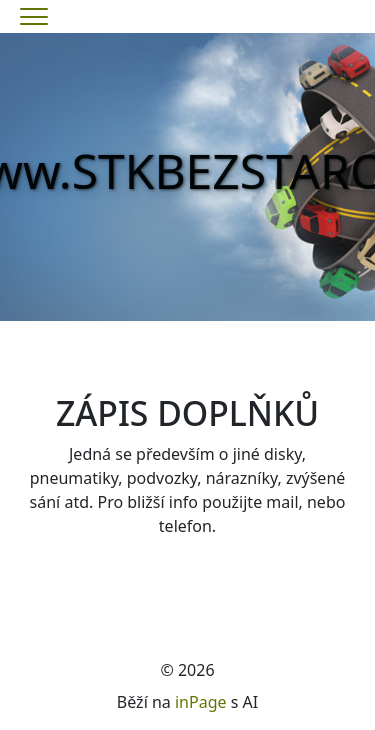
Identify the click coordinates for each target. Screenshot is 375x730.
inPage (201, 702)
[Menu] (34, 16)
